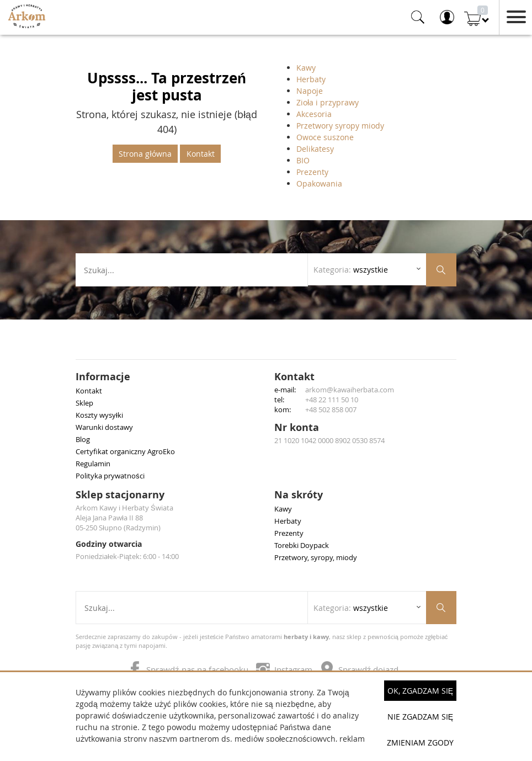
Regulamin (93, 464)
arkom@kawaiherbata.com (350, 390)
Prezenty (312, 172)
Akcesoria (314, 114)
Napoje (310, 91)
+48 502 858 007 (331, 409)
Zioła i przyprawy (328, 102)
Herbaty (311, 79)
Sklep (84, 403)
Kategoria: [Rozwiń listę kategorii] (351, 270)
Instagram (285, 669)
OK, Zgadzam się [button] (420, 691)
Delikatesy (315, 149)
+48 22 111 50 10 (332, 400)
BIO (303, 160)
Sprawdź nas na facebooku (189, 669)
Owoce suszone (325, 137)
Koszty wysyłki (99, 415)
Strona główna (145, 154)
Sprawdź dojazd (360, 669)
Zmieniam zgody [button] (420, 743)
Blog (83, 439)
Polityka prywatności (110, 476)
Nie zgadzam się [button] (420, 717)
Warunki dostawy (104, 427)
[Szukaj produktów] (441, 270)
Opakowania (319, 183)
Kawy (306, 68)
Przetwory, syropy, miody (316, 557)
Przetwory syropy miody (340, 126)
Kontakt (201, 154)
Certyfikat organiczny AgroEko (125, 451)
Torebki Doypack (302, 545)
